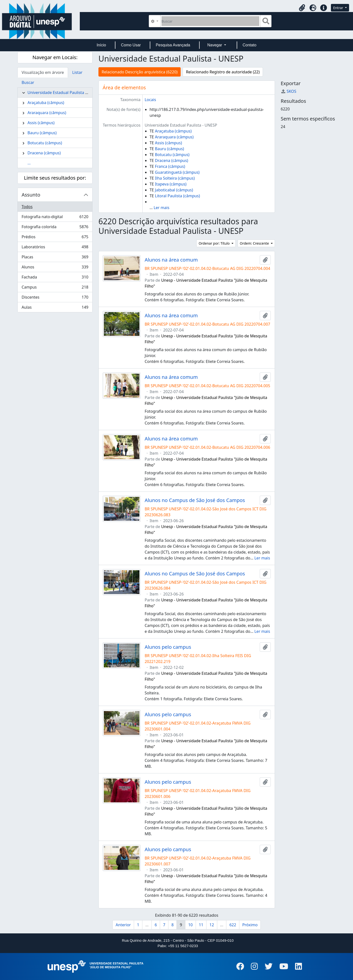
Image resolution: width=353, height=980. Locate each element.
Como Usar (131, 45)
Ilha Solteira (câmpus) (175, 178)
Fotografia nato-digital (55, 218)
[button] (302, 8)
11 (201, 925)
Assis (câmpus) (41, 123)
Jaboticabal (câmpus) (174, 190)
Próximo (250, 925)
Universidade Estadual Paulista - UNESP (64, 93)
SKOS (289, 91)
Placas (55, 258)
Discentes (55, 298)
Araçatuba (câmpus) (46, 103)
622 (233, 925)
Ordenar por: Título (215, 243)
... (29, 163)
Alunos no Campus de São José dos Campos (195, 500)
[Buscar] (210, 21)
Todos (27, 207)
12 (212, 925)
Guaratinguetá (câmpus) (177, 172)
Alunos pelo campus (168, 647)
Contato (249, 45)
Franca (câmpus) (170, 166)
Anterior (123, 925)
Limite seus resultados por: (55, 178)
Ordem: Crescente (255, 243)
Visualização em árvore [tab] (43, 72)
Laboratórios (55, 248)
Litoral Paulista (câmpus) (177, 196)
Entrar (339, 8)
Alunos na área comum (171, 260)
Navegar (215, 45)
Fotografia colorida (55, 228)
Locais (150, 100)
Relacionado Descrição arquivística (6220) (140, 72)
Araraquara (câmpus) (47, 113)
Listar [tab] (77, 72)
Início (101, 45)
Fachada (55, 278)
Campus (55, 288)
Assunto (31, 195)
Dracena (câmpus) (44, 153)
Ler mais (162, 208)
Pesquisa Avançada (173, 45)
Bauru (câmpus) (42, 133)
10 (190, 925)
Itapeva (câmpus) (171, 184)
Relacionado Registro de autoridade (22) (223, 72)
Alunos (55, 268)
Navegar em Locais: (55, 57)
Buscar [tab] (28, 82)
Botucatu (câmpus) (45, 143)
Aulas (55, 308)
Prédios (55, 238)
